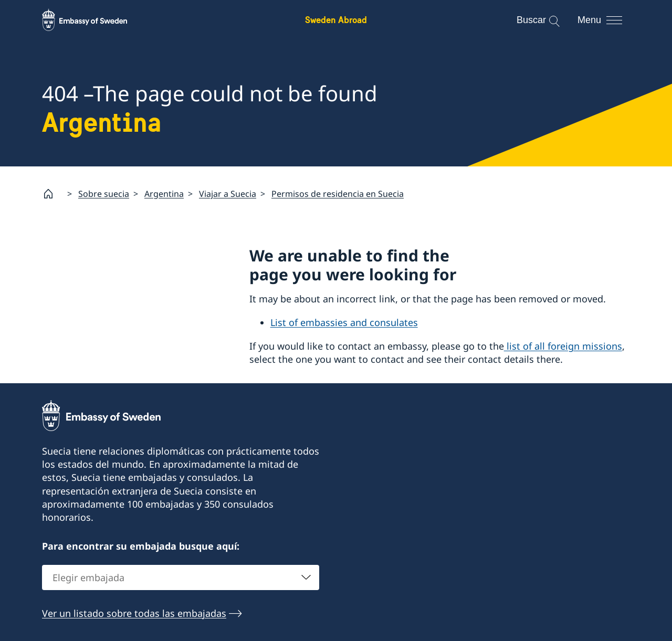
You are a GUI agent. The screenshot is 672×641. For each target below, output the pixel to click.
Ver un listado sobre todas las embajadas (134, 613)
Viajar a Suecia (228, 194)
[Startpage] (52, 194)
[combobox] (181, 577)
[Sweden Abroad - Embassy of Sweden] (94, 20)
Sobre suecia (104, 194)
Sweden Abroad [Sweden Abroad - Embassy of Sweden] (336, 20)
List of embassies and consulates (344, 323)
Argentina (164, 194)
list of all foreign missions (563, 346)
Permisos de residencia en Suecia (338, 194)
